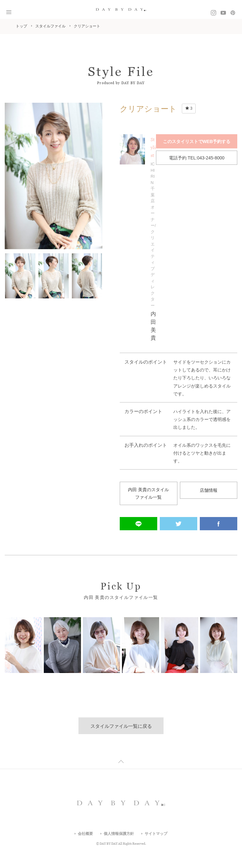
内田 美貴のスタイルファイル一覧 (148, 494)
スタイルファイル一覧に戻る (121, 727)
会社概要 (85, 834)
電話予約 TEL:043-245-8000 (197, 157)
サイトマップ (156, 834)
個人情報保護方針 (119, 834)
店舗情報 (209, 490)
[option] (54, 176)
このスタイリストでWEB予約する (197, 141)
